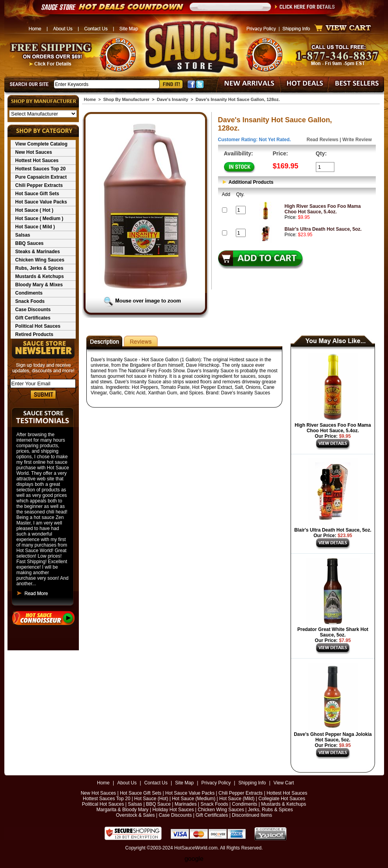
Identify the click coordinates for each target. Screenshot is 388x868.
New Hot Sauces (34, 152)
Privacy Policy (216, 783)
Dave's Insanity (173, 99)
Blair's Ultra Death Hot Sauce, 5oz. (323, 229)
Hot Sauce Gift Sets (37, 194)
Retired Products (35, 334)
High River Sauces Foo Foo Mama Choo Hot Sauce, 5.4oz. (323, 209)
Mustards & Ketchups (40, 276)
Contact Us (156, 783)
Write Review (357, 140)
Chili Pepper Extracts (39, 185)
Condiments (29, 293)
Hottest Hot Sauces (37, 161)
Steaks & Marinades (38, 252)
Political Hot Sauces (38, 326)
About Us (127, 783)
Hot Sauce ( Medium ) (39, 218)
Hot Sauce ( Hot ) (35, 210)
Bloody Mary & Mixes (39, 285)
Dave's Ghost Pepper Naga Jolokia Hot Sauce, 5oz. (333, 737)
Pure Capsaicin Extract (41, 177)
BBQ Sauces (30, 243)
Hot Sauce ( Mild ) (35, 227)
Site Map (184, 783)
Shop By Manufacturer (126, 99)
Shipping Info (252, 783)
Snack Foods (30, 301)
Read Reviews (323, 140)
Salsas (23, 235)
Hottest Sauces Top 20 (41, 169)
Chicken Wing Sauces (40, 260)
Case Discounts (33, 310)
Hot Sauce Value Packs (41, 202)
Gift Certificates (33, 318)
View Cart (284, 783)
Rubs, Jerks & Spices (39, 268)
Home (90, 99)
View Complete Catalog (41, 144)
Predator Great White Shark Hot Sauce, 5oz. (333, 632)
